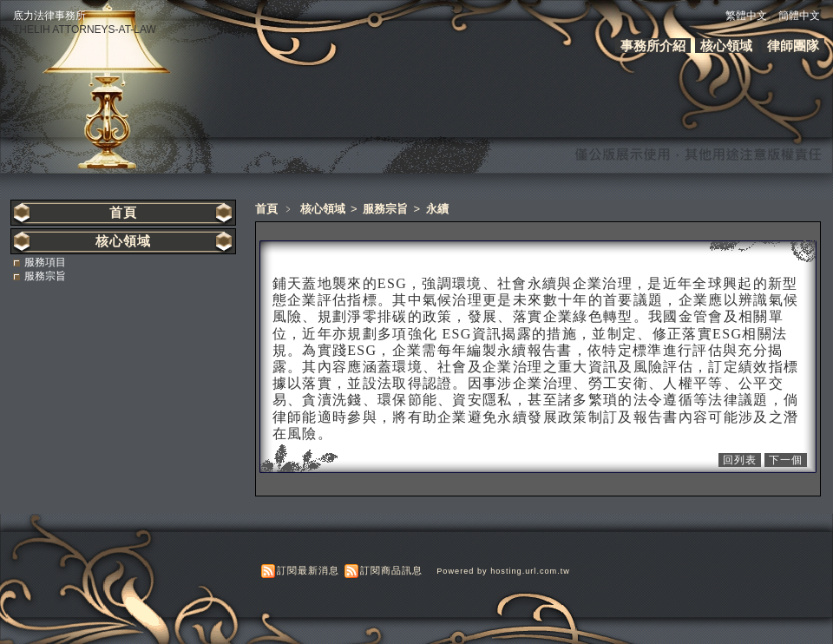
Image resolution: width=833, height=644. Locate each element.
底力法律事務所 (49, 16)
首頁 (266, 209)
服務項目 (45, 262)
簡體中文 (799, 16)
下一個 (786, 460)
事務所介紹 (653, 46)
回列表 (740, 460)
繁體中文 (746, 16)
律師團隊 (793, 46)
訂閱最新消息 (308, 570)
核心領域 (726, 46)
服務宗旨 (387, 209)
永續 (437, 209)
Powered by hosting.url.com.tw (503, 571)
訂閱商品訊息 (391, 570)
